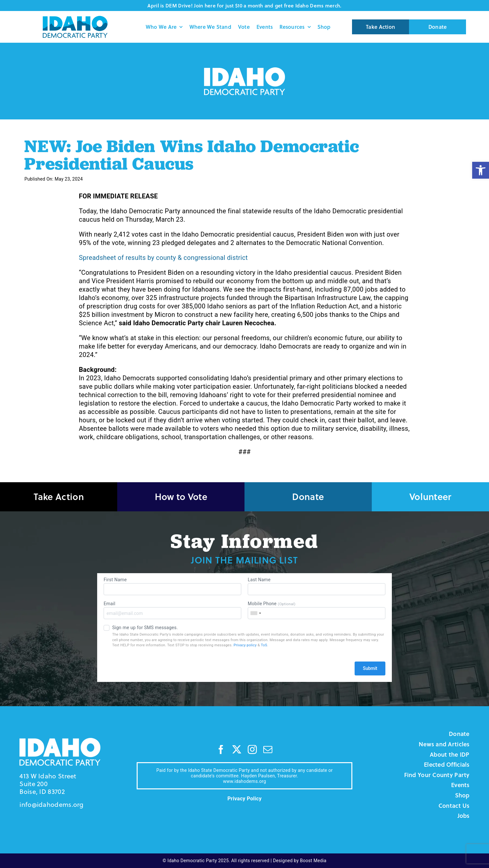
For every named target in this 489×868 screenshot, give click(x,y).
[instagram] (252, 750)
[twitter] (237, 750)
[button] (481, 170)
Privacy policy (245, 645)
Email (172, 610)
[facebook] (221, 750)
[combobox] (256, 613)
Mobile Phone (317, 610)
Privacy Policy (245, 799)
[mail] (268, 750)
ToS (264, 645)
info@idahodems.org (51, 804)
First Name (172, 586)
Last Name (317, 586)
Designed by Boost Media (300, 861)
